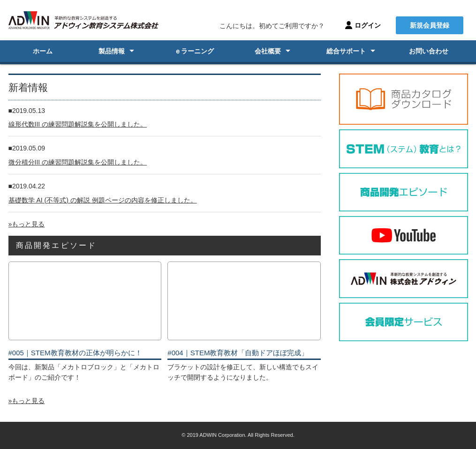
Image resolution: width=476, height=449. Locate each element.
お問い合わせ (429, 51)
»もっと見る (27, 224)
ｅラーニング (194, 51)
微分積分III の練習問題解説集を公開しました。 (78, 162)
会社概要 (268, 51)
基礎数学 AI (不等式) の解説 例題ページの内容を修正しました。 (103, 200)
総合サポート (346, 51)
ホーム (43, 51)
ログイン (368, 25)
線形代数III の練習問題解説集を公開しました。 (78, 124)
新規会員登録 (430, 25)
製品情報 (112, 51)
